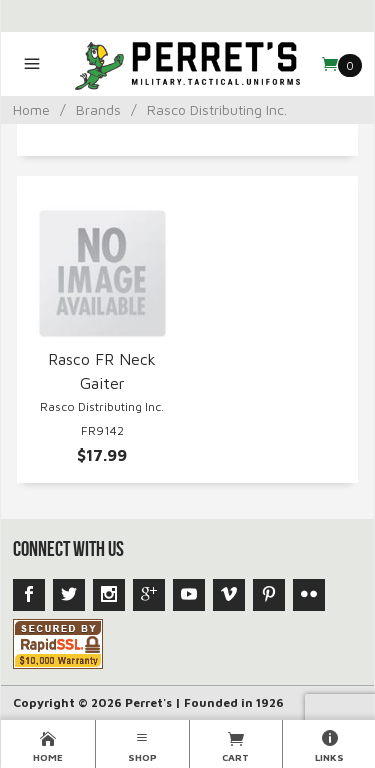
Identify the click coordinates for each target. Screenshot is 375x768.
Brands (98, 109)
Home (31, 109)
